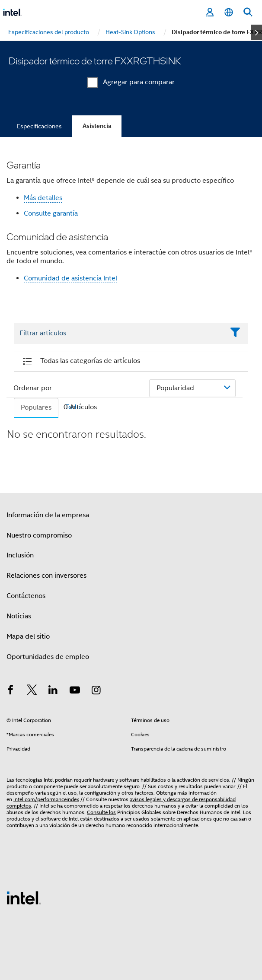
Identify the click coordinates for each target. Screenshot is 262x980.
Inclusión (20, 555)
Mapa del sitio (28, 636)
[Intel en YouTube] (75, 691)
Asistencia (97, 126)
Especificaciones (39, 126)
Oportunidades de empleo (48, 657)
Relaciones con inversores (46, 576)
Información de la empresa (48, 515)
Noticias (19, 616)
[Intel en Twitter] (32, 691)
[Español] (229, 12)
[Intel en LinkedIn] (53, 691)
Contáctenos (26, 596)
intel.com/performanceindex (46, 799)
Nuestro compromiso (39, 535)
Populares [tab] (36, 407)
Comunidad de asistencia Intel (70, 278)
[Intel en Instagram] (96, 691)
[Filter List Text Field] (119, 334)
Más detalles (43, 198)
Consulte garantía (51, 213)
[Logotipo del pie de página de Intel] (24, 897)
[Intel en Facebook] (10, 691)
